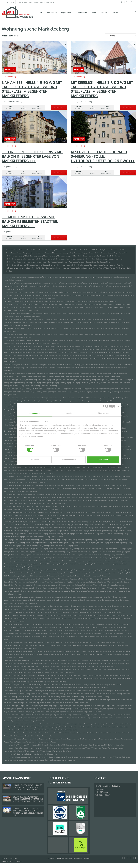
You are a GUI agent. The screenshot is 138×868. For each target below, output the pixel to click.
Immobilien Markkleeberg (38, 682)
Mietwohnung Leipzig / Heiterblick (79, 485)
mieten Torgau (26, 742)
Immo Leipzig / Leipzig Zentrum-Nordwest (18, 558)
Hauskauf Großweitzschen (111, 340)
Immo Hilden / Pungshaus (66, 356)
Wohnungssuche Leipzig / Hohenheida (50, 497)
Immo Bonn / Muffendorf (12, 283)
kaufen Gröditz (39, 347)
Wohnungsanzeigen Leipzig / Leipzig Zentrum (101, 543)
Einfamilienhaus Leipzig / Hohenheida (30, 503)
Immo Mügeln (9, 691)
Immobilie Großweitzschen (75, 340)
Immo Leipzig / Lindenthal (13, 597)
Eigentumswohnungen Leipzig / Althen (17, 398)
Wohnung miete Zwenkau (87, 757)
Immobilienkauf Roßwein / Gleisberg (49, 697)
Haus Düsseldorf (37, 313)
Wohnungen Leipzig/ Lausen (77, 663)
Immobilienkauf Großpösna (107, 334)
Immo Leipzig (47, 380)
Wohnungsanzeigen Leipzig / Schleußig (63, 654)
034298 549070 (9, 2)
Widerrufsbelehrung (64, 858)
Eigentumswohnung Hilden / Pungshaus (45, 356)
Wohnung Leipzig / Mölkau (37, 609)
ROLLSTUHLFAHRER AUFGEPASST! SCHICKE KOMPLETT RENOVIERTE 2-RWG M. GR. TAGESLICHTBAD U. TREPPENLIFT (28, 799)
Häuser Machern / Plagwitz (46, 670)
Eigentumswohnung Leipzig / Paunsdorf (44, 624)
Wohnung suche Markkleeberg (43, 679)
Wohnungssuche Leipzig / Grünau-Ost (49, 479)
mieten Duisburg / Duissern (114, 307)
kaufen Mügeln (39, 691)
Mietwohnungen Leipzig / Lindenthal (55, 597)
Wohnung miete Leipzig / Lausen (111, 522)
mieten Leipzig (106, 383)
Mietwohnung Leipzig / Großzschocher (27, 467)
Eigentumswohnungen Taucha (14, 724)
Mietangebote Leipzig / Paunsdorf (85, 624)
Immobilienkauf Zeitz (50, 754)
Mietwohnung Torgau (51, 739)
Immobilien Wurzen (65, 751)
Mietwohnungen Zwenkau (39, 757)
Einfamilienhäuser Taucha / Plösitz (41, 736)
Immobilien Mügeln (63, 691)
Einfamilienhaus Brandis (107, 292)
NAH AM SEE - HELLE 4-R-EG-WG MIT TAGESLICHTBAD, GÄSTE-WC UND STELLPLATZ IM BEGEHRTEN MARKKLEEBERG (32, 89)
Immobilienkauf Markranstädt (99, 688)
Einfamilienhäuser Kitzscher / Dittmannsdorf (106, 377)
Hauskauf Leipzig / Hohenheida (109, 500)
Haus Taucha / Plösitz (26, 733)
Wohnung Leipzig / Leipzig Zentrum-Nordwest (62, 564)
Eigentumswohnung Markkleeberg (39, 676)
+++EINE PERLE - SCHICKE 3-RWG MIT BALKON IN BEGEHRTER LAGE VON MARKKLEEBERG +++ (32, 156)
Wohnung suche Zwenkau (104, 757)
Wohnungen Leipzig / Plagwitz (93, 633)
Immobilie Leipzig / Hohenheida (66, 500)
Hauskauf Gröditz (76, 347)
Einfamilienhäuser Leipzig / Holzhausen (50, 510)
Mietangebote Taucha (59, 724)
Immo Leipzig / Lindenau (12, 588)
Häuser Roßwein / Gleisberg (75, 694)
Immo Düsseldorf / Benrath (68, 319)
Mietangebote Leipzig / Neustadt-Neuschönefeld (46, 612)
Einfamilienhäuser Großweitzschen (48, 343)
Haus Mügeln (19, 691)
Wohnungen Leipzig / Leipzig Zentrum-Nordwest (20, 561)
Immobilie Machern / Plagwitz (82, 670)
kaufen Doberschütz (58, 301)
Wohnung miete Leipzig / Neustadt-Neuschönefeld (51, 615)
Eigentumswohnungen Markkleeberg (16, 676)
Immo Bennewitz (10, 277)
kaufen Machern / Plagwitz (64, 670)
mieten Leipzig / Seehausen (80, 660)
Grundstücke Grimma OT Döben (15, 328)
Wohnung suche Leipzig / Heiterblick (23, 488)
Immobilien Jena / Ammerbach (103, 368)
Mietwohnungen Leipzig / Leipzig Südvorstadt (27, 531)
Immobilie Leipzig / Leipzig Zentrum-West (84, 585)
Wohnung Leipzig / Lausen (69, 525)
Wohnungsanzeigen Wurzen (13, 751)
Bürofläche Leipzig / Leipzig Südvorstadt (39, 528)
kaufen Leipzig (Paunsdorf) (71, 392)
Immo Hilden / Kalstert (12, 350)
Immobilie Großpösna (61, 334)
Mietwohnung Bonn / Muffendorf (77, 283)
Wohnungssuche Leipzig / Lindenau (39, 591)
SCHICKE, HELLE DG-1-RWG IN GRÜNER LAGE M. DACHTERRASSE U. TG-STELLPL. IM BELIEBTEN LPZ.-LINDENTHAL (28, 787)
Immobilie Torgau (38, 742)
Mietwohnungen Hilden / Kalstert (50, 350)
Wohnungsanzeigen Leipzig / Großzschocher (29, 470)
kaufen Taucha (101, 727)
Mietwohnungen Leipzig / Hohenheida (58, 494)
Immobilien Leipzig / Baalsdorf (122, 422)
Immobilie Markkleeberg (22, 682)
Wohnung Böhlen (15, 298)
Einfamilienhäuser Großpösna (22, 337)
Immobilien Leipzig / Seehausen (119, 660)
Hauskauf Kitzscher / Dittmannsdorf (26, 377)
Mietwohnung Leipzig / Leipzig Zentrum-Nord (103, 549)
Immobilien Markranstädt (81, 688)
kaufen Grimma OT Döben (72, 328)
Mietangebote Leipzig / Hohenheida (34, 494)
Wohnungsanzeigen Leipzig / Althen (16, 401)
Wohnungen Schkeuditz (76, 700)
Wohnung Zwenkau (30, 760)
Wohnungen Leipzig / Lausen (91, 522)
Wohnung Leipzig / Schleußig (85, 654)
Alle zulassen (103, 460)
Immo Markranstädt (57, 685)
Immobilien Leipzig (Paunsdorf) (109, 392)
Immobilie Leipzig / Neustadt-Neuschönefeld (109, 618)
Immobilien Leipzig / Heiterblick (27, 491)
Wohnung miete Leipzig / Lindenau (118, 588)
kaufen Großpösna (47, 334)
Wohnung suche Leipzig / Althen (96, 398)
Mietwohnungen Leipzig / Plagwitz (51, 633)
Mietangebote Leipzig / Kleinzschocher (37, 513)
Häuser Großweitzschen (42, 340)
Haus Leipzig (76, 383)
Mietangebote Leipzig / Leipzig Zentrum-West (43, 579)
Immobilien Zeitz (37, 754)
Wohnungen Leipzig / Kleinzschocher (113, 513)
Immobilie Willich (48, 745)
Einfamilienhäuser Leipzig (49, 386)
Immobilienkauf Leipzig (17, 386)
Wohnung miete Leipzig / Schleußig (119, 651)
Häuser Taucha (91, 727)
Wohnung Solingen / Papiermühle (70, 718)
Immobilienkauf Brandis (91, 292)
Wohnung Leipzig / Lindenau (85, 591)
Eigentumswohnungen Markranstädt (16, 685)
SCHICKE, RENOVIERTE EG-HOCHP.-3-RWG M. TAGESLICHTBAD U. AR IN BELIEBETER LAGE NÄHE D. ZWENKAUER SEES (28, 812)
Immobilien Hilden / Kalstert (121, 353)
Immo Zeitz (8, 754)
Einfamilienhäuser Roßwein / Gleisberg (97, 697)
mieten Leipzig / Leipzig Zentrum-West (58, 585)
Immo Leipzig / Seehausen (39, 660)
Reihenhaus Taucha (118, 724)
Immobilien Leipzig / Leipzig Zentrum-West (111, 585)
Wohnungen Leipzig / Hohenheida (105, 494)
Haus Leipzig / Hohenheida (119, 497)
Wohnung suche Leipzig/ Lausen (97, 663)
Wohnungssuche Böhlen (112, 295)
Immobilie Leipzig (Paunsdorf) (89, 392)
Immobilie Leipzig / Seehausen (99, 660)
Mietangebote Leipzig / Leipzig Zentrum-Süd (42, 570)
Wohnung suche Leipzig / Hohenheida (25, 497)
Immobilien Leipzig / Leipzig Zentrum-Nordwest (26, 567)
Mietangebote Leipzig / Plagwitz (30, 633)
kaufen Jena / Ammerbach (66, 368)
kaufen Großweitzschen (58, 340)
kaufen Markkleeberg (120, 679)
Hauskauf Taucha (23, 730)
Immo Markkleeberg (57, 676)
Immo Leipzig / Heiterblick (13, 485)
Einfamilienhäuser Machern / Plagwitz (62, 673)
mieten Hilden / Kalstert (86, 353)
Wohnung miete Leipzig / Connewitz (122, 437)
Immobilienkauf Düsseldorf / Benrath (22, 325)
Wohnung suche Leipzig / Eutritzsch (16, 449)
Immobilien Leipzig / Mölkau (88, 609)
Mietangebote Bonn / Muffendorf (32, 283)
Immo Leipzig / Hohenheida (13, 494)
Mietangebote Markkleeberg (73, 676)
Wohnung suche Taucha (21, 727)
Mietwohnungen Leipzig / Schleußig (54, 651)
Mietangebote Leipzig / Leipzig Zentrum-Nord (43, 549)
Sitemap (87, 858)
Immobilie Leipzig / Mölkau (70, 609)
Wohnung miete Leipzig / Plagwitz (114, 633)
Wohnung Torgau (15, 742)
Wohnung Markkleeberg (104, 679)
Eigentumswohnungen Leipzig (14, 380)
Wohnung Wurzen (29, 751)
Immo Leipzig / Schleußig (12, 651)
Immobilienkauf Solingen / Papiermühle (32, 721)
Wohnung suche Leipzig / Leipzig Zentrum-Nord (65, 552)
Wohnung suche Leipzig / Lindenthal (23, 600)
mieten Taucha (112, 727)
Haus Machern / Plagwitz (29, 670)
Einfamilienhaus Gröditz (105, 347)
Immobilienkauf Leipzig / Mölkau (108, 609)
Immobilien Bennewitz (73, 277)
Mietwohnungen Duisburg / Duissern (56, 304)
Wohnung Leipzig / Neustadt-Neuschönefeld (53, 618)
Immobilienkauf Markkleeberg (56, 682)
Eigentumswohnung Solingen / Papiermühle (48, 715)
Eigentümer (66, 13)
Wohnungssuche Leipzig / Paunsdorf (97, 627)
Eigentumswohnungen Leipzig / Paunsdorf (18, 624)
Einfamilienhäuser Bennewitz (14, 280)
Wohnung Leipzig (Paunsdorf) (52, 392)
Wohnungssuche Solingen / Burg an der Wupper (44, 709)
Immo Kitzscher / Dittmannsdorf (15, 374)
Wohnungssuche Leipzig (33, 383)
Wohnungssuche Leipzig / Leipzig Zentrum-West (96, 582)
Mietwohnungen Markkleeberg (93, 676)
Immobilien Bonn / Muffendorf (14, 289)
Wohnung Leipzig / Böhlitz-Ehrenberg (16, 434)
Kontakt (115, 13)
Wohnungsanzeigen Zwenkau (14, 760)
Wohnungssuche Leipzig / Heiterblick (47, 488)
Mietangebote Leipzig (59, 380)
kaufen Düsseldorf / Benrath (86, 322)
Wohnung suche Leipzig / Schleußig (16, 654)
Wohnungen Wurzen (67, 748)
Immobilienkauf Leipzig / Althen (105, 401)
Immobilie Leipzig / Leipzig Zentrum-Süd (71, 576)
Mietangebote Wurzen (22, 748)
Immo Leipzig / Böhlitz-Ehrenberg (15, 428)
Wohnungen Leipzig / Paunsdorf (27, 627)
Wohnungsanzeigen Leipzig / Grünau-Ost (75, 479)
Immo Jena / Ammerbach (65, 365)
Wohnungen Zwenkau (71, 757)
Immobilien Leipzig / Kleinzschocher (54, 519)
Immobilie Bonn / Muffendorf (122, 286)
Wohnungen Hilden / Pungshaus (85, 356)
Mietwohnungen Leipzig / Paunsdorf (108, 624)
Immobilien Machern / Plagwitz (102, 670)
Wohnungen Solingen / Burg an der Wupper (111, 706)
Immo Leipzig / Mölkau (61, 606)
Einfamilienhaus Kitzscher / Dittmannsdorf (78, 377)
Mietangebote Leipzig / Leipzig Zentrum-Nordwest (47, 558)
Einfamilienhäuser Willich (116, 745)
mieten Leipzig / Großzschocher (97, 470)
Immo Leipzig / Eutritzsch (12, 446)
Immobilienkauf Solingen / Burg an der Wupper (88, 712)
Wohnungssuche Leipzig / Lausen (26, 525)
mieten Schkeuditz (53, 703)
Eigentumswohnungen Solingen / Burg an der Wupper (21, 706)
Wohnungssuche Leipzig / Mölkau (121, 606)
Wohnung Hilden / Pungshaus (53, 359)
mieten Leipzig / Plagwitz (92, 636)
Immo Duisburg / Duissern (13, 304)
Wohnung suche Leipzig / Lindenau (16, 591)
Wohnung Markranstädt (34, 688)
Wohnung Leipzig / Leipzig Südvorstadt (100, 534)
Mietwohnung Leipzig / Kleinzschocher (88, 513)
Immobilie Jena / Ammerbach (84, 368)
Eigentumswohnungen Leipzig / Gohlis (16, 455)
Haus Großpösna (22, 334)
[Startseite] (17, 12)
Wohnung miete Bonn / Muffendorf (120, 283)
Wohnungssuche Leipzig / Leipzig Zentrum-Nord (96, 552)
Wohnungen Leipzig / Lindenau (97, 588)
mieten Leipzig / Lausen (86, 525)
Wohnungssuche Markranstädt (112, 685)
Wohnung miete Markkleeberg (23, 679)
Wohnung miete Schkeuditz (93, 700)
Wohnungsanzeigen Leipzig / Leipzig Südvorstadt (72, 534)
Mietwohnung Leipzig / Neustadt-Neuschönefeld (110, 612)
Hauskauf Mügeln (76, 691)
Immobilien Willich (60, 745)
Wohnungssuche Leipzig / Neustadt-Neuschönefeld (116, 615)
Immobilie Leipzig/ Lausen (69, 666)
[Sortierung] (121, 35)
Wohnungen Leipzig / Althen (76, 398)
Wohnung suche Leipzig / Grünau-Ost (25, 479)
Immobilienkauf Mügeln (90, 691)
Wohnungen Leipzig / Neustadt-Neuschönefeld (19, 615)
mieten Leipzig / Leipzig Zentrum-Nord (58, 555)
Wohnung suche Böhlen (96, 295)
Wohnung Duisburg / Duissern (95, 307)
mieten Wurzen (40, 751)
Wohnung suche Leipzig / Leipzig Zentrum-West (65, 582)
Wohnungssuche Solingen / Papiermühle (17, 718)
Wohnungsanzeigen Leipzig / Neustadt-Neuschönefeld (21, 618)
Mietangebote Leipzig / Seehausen (59, 660)
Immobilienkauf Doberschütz (107, 301)
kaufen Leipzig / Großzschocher (76, 470)
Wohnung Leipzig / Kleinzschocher (117, 516)
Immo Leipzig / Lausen (12, 522)
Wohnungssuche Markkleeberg (64, 679)
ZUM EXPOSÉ (59, 108)
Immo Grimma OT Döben (54, 328)
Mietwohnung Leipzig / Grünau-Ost (81, 476)
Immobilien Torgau (50, 742)
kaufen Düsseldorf (62, 313)
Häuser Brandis (29, 292)
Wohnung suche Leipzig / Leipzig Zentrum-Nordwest (86, 561)
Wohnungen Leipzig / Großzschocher (52, 467)
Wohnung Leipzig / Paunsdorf (21, 630)
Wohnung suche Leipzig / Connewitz (16, 440)
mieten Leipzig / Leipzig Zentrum (21, 546)
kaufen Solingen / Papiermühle (91, 718)
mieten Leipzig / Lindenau (103, 591)
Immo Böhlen (9, 295)
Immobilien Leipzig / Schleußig (14, 657)
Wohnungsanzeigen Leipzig (50, 383)
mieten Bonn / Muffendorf (104, 286)
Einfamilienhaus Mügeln (106, 691)
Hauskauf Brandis (77, 292)
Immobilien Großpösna (76, 334)
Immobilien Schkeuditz (81, 703)
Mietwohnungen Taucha (75, 724)
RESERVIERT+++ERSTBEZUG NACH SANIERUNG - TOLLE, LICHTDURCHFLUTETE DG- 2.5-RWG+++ (103, 156)
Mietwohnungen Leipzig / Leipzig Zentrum (64, 540)
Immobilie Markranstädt (64, 688)
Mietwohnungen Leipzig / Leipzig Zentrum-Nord (73, 549)
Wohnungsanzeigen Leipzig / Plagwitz (54, 636)
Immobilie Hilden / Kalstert (103, 353)
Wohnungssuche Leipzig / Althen (118, 398)
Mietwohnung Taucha (90, 724)
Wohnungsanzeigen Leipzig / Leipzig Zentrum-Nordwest (29, 564)
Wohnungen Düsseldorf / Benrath (89, 319)
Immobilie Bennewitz (59, 277)
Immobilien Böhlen (50, 298)
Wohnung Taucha (70, 727)
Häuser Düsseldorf (50, 313)
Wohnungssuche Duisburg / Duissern (47, 307)
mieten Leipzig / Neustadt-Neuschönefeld (81, 618)
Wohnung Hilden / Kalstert (69, 353)
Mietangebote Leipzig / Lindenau (31, 588)
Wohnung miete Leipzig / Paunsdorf (50, 627)
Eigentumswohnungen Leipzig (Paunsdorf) (18, 389)
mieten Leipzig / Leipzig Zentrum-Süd (45, 576)
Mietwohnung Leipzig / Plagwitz (73, 633)
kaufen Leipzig (96, 383)
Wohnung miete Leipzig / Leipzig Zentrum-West (34, 582)
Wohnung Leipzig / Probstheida (66, 645)
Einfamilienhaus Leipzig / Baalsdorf (15, 425)
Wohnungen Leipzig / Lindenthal (100, 597)
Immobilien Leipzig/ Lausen (86, 666)
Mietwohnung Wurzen (53, 748)
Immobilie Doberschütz (73, 301)
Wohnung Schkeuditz (39, 703)
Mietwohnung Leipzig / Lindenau (76, 588)
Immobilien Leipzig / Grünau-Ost (35, 482)
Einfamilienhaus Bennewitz (121, 277)
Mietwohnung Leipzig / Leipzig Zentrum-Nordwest (113, 558)
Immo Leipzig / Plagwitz (12, 633)
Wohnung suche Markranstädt (91, 685)
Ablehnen (35, 460)
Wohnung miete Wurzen (83, 748)
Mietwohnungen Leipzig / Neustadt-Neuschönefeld (78, 612)
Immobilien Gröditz (63, 347)
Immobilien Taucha (11, 730)
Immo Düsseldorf (10, 313)
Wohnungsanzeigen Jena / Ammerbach (25, 368)
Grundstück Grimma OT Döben (36, 328)
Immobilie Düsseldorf (76, 313)
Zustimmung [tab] (34, 413)
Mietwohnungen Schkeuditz (42, 700)
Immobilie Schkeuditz (66, 703)
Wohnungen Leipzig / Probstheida (89, 642)
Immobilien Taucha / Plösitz (91, 733)
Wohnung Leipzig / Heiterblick (95, 488)
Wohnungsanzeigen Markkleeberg (85, 679)
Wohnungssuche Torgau (112, 739)
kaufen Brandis (40, 292)
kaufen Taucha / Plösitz (57, 733)
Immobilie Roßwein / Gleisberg (112, 694)
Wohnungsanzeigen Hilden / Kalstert (49, 353)
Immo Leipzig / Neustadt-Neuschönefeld (17, 612)
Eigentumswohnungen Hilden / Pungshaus (18, 356)
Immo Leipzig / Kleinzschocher (14, 513)
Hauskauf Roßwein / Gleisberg (27, 697)
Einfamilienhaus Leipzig (32, 386)
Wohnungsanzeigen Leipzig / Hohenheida (76, 497)
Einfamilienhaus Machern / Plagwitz (38, 673)
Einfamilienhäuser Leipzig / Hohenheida (56, 503)
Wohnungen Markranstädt (73, 685)
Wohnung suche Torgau (96, 739)
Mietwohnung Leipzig (89, 380)
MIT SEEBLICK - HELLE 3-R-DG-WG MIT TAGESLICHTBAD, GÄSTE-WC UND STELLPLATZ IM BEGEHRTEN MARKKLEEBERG (102, 89)
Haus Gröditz (18, 347)
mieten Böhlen (26, 298)
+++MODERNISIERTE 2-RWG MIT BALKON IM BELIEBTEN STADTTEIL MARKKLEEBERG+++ (30, 221)
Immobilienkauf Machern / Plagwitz (16, 673)
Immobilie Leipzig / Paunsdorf (76, 630)
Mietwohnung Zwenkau (56, 757)
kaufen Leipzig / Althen (52, 401)
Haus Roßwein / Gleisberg (57, 694)
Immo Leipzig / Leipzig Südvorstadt (96, 528)
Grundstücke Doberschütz (13, 301)
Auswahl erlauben (69, 460)
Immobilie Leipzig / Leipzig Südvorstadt (25, 537)
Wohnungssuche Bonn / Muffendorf (39, 286)
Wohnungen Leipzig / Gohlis (13, 458)
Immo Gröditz (9, 347)
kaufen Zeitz (16, 754)
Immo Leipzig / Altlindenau (13, 404)
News (94, 13)
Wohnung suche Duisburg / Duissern (22, 307)
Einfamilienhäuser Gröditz (122, 347)
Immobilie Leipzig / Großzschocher (119, 470)
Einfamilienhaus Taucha (53, 730)
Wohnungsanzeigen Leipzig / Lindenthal (72, 600)
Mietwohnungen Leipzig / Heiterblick (56, 485)
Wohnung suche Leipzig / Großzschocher (104, 467)
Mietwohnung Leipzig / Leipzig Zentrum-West (103, 579)
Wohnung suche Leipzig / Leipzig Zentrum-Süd (58, 573)
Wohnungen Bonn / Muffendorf (98, 283)
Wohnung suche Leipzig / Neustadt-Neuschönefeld (83, 615)
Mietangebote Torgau (21, 739)
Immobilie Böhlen (38, 298)
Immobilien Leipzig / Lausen (121, 525)
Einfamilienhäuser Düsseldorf (32, 316)
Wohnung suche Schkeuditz (112, 700)
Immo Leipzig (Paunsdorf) (66, 389)
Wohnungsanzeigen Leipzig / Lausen (49, 525)
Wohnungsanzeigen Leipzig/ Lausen (16, 666)
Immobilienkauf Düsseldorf (121, 313)
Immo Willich (9, 745)
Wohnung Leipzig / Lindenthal (95, 600)
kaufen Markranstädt (49, 688)
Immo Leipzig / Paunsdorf (66, 624)
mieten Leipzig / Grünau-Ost (118, 479)
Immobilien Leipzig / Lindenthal (27, 603)
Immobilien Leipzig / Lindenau (14, 594)
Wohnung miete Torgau (80, 739)
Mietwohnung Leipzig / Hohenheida (82, 494)
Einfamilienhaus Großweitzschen (26, 343)
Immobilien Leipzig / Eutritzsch (14, 452)
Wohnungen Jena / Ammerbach (83, 365)
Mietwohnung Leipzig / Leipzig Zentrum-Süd (101, 570)
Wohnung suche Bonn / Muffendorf (16, 286)
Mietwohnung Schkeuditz (60, 700)
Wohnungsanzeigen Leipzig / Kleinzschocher (91, 516)
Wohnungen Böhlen (66, 295)
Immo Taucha (47, 724)
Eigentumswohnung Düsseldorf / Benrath (46, 319)
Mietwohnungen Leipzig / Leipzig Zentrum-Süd (71, 570)
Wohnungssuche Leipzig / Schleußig (39, 654)
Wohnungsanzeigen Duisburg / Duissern (72, 307)
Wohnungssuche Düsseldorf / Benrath (16, 322)
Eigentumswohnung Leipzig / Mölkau (42, 606)
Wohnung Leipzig (65, 383)
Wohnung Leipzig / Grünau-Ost (98, 479)
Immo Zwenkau (9, 757)
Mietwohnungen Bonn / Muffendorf (54, 283)
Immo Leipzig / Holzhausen (13, 507)
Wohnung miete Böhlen (80, 295)
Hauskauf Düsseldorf (105, 313)
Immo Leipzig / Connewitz (13, 437)
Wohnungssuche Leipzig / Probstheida (17, 645)
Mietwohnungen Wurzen (37, 748)
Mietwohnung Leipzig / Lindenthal (78, 597)
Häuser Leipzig (86, 383)
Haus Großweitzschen (27, 340)
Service (104, 13)
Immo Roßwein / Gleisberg (39, 694)
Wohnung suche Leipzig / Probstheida (112, 642)
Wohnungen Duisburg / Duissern (102, 304)
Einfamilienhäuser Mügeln (122, 691)
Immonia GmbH (17, 861)
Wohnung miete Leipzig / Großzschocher (77, 467)
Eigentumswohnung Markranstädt (39, 685)
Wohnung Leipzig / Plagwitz (75, 636)
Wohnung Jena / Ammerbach (47, 368)
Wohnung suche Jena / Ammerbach (105, 365)
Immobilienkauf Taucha (37, 730)
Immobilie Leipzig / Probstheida (106, 645)
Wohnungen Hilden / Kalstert (91, 350)
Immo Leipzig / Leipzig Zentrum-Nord (16, 549)
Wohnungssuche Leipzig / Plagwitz (31, 636)
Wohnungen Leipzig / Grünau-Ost (104, 476)
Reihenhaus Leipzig (116, 380)
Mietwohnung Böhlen (52, 295)
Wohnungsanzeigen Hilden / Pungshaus (30, 359)
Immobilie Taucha (123, 727)
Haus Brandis (19, 292)
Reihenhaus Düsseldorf (24, 313)
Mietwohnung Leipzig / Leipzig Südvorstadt (56, 531)
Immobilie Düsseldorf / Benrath (105, 322)
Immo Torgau (9, 739)
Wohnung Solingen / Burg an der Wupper (106, 709)
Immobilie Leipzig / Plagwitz (110, 636)
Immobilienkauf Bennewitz (103, 277)
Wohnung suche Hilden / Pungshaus (108, 356)
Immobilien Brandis (64, 292)
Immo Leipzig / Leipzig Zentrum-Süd (16, 570)
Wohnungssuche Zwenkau (122, 757)
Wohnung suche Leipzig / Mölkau (99, 606)
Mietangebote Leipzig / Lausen (29, 522)
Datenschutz (78, 858)
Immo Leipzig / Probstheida (69, 642)
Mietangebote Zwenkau (23, 757)
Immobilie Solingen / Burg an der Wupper (31, 712)
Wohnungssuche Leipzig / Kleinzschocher (64, 516)
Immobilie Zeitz (26, 754)
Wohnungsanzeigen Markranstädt (15, 688)
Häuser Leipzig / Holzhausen (72, 507)
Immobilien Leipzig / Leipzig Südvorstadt (51, 537)
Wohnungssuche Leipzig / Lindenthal (47, 600)
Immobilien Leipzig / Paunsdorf (96, 630)
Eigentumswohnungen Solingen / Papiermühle (19, 715)
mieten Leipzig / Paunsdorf (57, 630)
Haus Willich (18, 745)
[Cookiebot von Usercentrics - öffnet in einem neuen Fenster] (105, 406)
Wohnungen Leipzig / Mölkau (78, 606)
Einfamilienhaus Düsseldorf (13, 316)
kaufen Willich (37, 745)
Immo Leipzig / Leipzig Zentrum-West (16, 579)
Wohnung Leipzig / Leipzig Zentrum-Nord (32, 555)
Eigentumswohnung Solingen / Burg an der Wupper (55, 706)
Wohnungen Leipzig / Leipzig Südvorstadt (83, 531)
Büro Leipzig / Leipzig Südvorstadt (15, 528)
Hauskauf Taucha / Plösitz (109, 733)
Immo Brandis (9, 292)
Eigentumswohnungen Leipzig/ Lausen (17, 663)
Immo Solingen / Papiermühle (72, 715)
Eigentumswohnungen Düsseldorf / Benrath (18, 319)
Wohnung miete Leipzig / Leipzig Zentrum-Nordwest (52, 561)
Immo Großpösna (10, 334)
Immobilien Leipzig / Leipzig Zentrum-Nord (111, 555)
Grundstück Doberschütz (30, 301)
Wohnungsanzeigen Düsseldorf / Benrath (42, 322)
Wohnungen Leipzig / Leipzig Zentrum (116, 540)
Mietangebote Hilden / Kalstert (29, 350)
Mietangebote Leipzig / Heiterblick (32, 485)
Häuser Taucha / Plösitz (41, 733)
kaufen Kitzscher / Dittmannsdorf (79, 374)
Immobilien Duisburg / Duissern (28, 310)
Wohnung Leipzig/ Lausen (36, 666)
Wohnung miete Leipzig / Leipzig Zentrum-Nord (34, 552)
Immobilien (52, 13)
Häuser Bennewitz (33, 277)
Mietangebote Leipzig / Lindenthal (32, 597)
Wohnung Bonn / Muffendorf (86, 286)
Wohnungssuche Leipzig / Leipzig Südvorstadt (41, 534)
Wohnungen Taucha (104, 724)
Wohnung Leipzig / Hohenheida (100, 497)
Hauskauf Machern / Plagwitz (122, 670)
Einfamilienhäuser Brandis (123, 292)
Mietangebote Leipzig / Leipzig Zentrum (38, 540)
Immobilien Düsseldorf (91, 313)
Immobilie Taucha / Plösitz (73, 733)
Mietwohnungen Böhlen (36, 295)
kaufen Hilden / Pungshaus (71, 359)
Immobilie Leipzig (117, 383)
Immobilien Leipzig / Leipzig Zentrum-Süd (97, 576)
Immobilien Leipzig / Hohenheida (88, 500)
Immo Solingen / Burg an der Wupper (84, 706)
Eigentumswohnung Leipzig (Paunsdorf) (44, 389)
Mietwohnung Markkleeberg (112, 676)
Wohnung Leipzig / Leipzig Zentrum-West (32, 585)
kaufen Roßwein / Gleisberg (93, 694)
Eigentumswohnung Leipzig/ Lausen (41, 663)
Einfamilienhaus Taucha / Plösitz (19, 736)
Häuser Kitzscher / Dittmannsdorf (57, 374)
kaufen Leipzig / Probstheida (86, 645)
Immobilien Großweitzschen (93, 340)
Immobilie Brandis (51, 292)
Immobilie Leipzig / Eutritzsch (123, 449)
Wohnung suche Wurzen (99, 748)
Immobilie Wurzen (52, 751)
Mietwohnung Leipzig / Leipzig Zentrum (91, 540)
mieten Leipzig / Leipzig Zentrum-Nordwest (91, 564)
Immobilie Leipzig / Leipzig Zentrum (43, 546)
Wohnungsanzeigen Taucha (55, 727)
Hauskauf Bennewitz (88, 277)
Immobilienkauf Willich (85, 745)
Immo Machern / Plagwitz (13, 670)
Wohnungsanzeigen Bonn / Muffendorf (64, 286)
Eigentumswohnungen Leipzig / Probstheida (18, 642)
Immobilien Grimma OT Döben (110, 328)
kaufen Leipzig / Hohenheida (27, 500)
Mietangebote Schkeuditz (24, 700)
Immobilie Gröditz (50, 347)
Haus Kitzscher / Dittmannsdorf (35, 374)
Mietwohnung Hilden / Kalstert (71, 350)
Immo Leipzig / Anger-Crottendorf (15, 413)
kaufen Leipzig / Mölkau (53, 609)
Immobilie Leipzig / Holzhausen (111, 507)
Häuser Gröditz (28, 347)
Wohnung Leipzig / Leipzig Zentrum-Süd (20, 576)
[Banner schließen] (119, 406)
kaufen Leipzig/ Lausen (52, 666)
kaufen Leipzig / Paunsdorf (40, 630)
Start (41, 13)
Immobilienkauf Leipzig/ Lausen (106, 666)
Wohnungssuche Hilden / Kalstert (26, 353)
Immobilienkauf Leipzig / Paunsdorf (118, 630)
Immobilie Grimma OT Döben (90, 328)
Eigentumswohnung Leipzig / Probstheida (46, 642)
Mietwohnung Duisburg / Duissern (80, 304)
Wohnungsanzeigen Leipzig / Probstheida (42, 645)
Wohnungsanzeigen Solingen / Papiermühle (45, 718)
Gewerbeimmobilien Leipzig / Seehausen (17, 660)
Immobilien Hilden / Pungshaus (110, 359)
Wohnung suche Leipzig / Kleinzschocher (37, 516)
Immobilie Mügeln (50, 691)
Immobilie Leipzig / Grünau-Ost (14, 482)
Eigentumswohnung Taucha (33, 724)
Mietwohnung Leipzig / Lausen (71, 522)
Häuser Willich (27, 745)
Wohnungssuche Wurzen (116, 748)
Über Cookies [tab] (104, 413)
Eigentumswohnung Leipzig (33, 380)
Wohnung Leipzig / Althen (36, 401)
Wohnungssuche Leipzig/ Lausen (118, 663)
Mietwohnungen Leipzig (74, 380)
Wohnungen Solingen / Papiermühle (94, 715)
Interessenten (81, 13)
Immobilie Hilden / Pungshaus (90, 359)
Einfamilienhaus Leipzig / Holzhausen (25, 510)
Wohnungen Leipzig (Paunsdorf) (85, 389)
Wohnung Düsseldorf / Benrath (66, 322)
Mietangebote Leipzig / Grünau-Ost (34, 476)
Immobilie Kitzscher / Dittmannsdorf (101, 374)
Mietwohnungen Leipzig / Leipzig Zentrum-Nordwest (80, 558)
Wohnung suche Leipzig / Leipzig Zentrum (45, 543)
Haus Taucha (81, 727)
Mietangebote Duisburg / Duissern (33, 304)
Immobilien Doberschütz (89, 301)
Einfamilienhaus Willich (100, 745)
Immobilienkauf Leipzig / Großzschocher (41, 473)
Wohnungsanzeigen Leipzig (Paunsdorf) (30, 392)
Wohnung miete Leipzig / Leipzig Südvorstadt (111, 531)
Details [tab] (69, 413)
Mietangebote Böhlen (21, 295)
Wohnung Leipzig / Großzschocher (55, 470)
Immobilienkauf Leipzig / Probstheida (25, 648)
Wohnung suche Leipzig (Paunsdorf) (107, 389)
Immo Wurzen (9, 748)
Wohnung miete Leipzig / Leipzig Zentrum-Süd (28, 573)
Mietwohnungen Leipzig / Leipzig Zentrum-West (73, 579)
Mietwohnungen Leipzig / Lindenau (53, 588)
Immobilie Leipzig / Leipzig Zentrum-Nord (84, 555)
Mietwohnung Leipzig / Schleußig (76, 651)
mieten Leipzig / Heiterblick (114, 488)
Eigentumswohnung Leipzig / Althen (41, 398)
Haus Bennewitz (21, 277)
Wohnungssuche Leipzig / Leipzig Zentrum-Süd (88, 573)
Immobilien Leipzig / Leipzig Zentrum (67, 546)
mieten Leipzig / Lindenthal (114, 600)
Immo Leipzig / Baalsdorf (12, 422)
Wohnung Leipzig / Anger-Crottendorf (16, 419)
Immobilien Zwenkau (69, 760)
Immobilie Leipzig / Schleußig (122, 654)
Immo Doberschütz (45, 301)
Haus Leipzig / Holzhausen (54, 507)
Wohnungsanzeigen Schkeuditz (22, 703)
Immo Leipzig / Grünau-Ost (13, 476)
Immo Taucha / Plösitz (11, 733)
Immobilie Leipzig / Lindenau (121, 591)
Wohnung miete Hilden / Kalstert (111, 350)
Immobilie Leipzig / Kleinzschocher (31, 519)
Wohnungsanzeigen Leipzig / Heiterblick (72, 488)
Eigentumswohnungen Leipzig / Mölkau (17, 606)
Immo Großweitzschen (12, 340)
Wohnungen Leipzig (103, 380)
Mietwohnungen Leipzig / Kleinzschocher (62, 513)
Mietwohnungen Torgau (36, 739)
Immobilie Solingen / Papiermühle (112, 718)
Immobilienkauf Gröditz (89, 347)
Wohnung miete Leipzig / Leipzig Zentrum (18, 543)
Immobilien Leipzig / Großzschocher (16, 473)
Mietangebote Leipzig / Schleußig (32, 651)
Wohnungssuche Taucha (38, 727)
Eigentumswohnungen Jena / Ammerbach (18, 365)
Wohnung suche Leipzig (17, 383)
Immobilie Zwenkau (55, 760)
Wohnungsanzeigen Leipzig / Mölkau (16, 609)
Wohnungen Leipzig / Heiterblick (100, 485)
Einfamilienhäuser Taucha (69, 730)
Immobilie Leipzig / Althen (68, 401)
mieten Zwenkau (42, 760)
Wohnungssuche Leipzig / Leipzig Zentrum (72, 543)
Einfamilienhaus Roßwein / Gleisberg (73, 697)
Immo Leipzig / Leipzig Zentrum (14, 540)
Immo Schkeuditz (10, 700)
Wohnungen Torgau (65, 739)
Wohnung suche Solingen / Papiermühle (119, 715)
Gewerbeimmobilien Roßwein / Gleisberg (17, 694)
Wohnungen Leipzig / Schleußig (97, 651)
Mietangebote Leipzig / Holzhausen (34, 507)
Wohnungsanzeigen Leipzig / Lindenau (63, 591)
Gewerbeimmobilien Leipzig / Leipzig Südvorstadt (68, 528)
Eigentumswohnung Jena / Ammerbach (44, 365)
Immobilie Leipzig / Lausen (103, 525)
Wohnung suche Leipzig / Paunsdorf (73, 627)
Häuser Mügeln (29, 691)
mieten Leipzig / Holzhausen (91, 507)
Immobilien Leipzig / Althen (86, 401)
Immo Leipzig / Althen (60, 398)
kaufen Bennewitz (45, 277)
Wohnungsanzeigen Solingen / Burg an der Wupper (76, 709)
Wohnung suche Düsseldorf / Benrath (112, 319)
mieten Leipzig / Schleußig (104, 654)
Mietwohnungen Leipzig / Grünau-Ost (57, 476)
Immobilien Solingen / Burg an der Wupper (58, 712)
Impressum (51, 858)
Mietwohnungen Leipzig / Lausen (50, 522)
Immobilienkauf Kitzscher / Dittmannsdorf (51, 377)
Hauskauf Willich (71, 745)
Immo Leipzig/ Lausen (60, 663)
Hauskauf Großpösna (91, 334)
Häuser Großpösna (35, 334)
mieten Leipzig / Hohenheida (46, 500)
